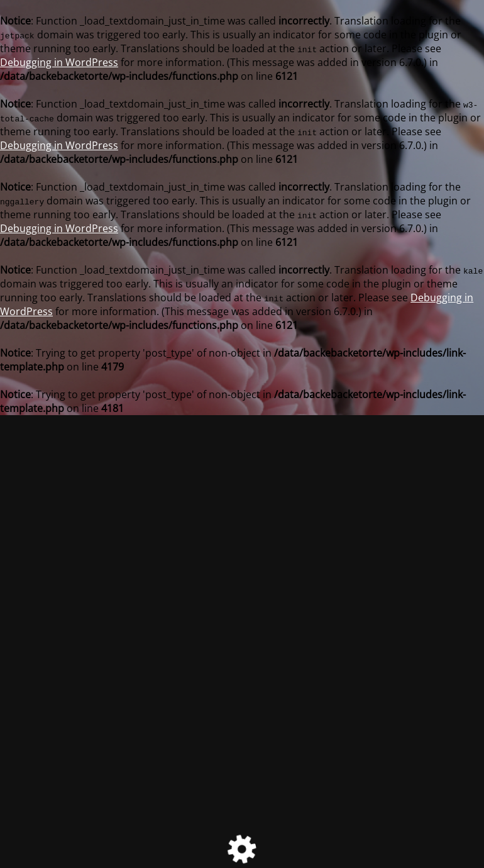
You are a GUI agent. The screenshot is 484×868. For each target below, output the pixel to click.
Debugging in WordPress (59, 62)
